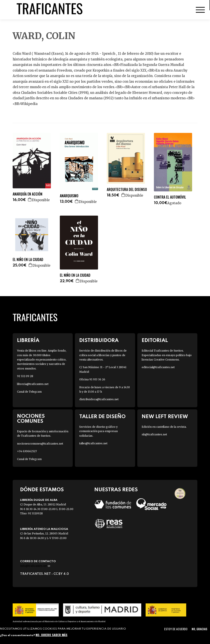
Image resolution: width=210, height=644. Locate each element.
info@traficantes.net (35, 566)
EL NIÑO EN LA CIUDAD (28, 260)
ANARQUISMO (69, 196)
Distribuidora (99, 341)
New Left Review (165, 417)
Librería (28, 341)
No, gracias (199, 629)
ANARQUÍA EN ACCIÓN (28, 194)
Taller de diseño (102, 417)
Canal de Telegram (29, 392)
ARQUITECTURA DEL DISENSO (127, 190)
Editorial (155, 341)
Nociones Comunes (31, 419)
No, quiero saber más (52, 635)
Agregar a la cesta (30, 199)
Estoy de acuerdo (176, 629)
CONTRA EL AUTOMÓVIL (170, 197)
